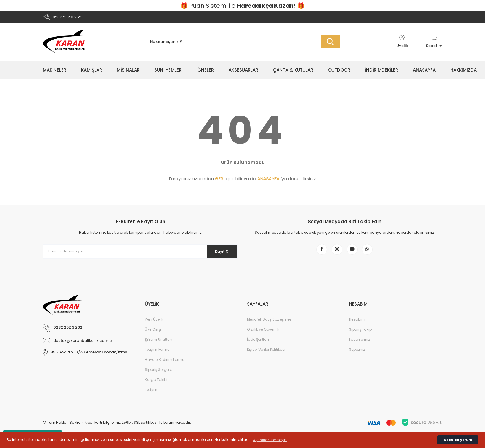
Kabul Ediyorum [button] (458, 440)
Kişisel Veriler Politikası (266, 356)
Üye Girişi (153, 336)
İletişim (151, 396)
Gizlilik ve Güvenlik (263, 336)
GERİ (220, 181)
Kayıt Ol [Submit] (218, 254)
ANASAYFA (268, 181)
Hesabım (357, 326)
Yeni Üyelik (154, 326)
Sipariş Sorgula (159, 376)
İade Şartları (258, 346)
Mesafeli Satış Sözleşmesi (270, 326)
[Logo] (65, 44)
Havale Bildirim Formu (165, 366)
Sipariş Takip (360, 336)
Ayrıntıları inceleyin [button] (270, 440)
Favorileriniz (359, 346)
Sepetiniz (357, 356)
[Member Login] (402, 44)
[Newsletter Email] (140, 254)
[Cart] (434, 44)
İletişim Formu (157, 356)
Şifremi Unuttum (159, 346)
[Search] (242, 44)
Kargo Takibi (156, 386)
